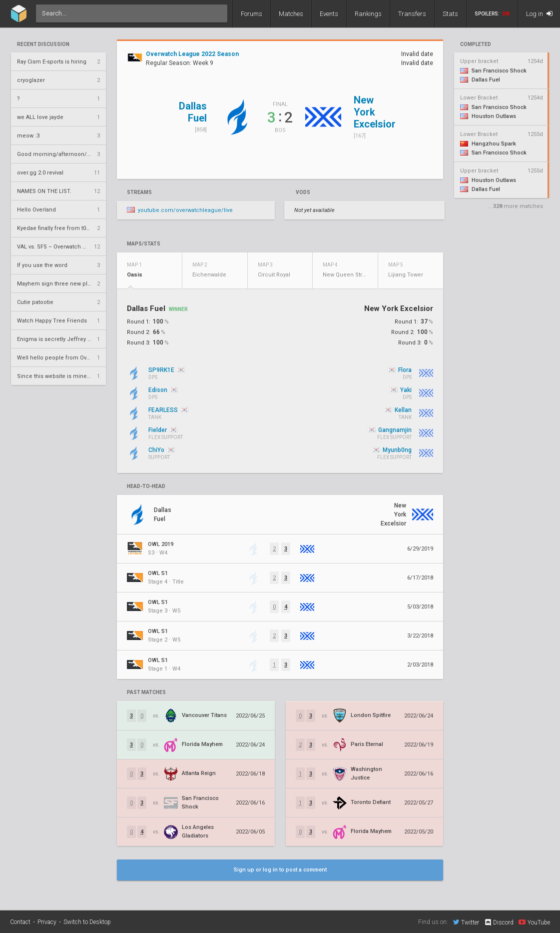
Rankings (368, 14)
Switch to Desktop (87, 922)
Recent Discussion (43, 44)
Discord (499, 922)
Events (329, 14)
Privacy (47, 922)
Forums (252, 14)
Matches (291, 14)
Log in (539, 14)
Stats (450, 14)
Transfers (412, 14)
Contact (20, 922)
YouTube (534, 922)
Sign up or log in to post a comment (280, 870)
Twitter (466, 922)
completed (476, 44)
